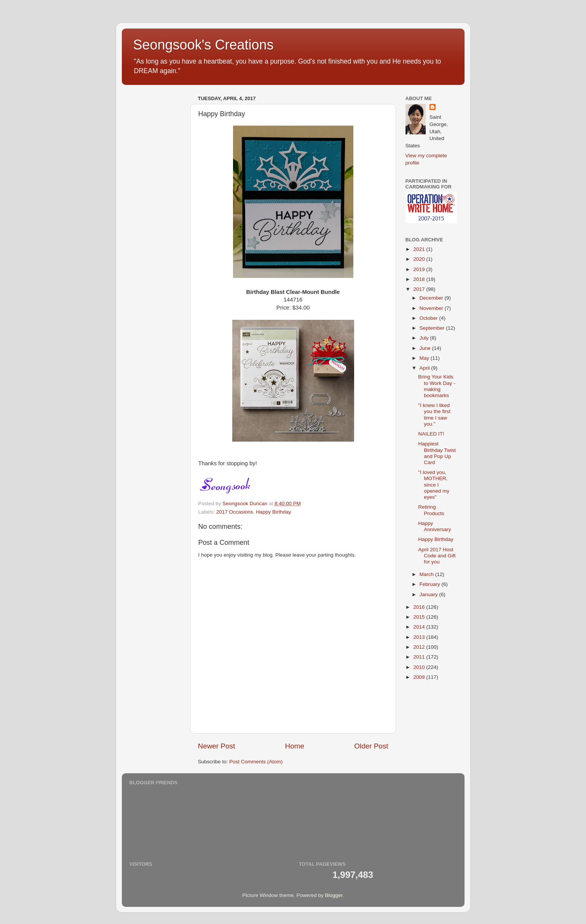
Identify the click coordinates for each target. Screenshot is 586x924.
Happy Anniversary (434, 526)
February (431, 584)
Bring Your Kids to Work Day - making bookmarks (437, 386)
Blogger (334, 895)
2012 (420, 647)
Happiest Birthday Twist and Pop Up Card (437, 453)
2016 (420, 607)
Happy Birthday (273, 512)
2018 (420, 279)
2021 (420, 249)
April (426, 368)
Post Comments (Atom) (256, 762)
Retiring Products (431, 510)
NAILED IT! (431, 434)
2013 (420, 637)
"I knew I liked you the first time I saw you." (434, 415)
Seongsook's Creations (204, 45)
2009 (420, 677)
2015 (420, 617)
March (427, 574)
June (426, 348)
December (432, 298)
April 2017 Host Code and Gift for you (437, 556)
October (430, 318)
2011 (420, 657)
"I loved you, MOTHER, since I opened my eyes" (434, 485)
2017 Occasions (235, 512)
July (425, 338)
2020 (420, 259)
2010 (420, 667)
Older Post (371, 746)
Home (295, 746)
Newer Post (217, 746)
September (433, 328)
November (432, 308)
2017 (420, 289)
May (425, 358)
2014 (420, 627)
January (430, 594)
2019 (420, 269)
